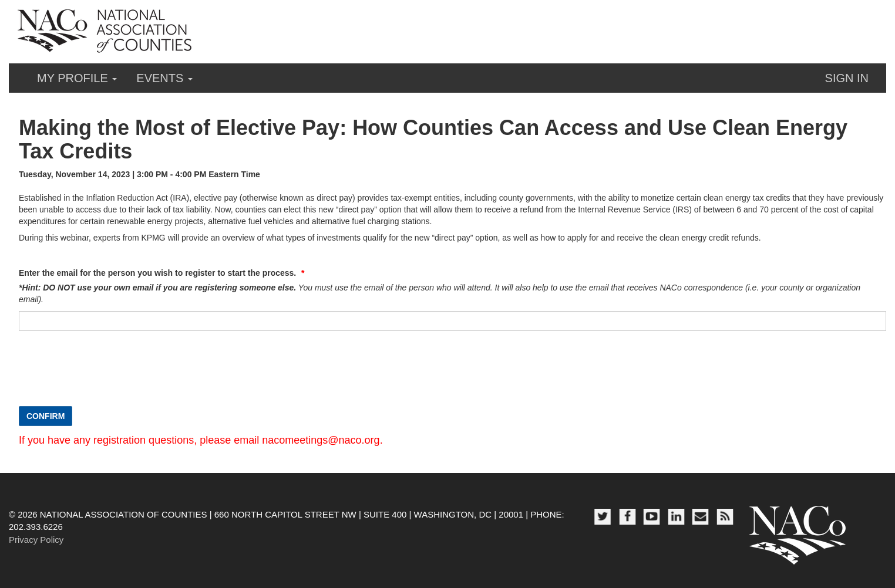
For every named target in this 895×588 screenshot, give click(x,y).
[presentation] (108, 374)
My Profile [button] (77, 78)
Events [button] (164, 78)
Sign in (847, 78)
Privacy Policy (36, 540)
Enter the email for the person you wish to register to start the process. (159, 273)
